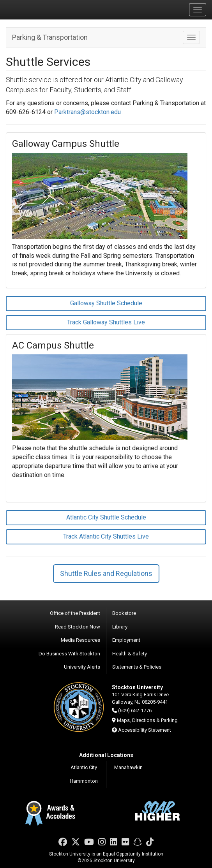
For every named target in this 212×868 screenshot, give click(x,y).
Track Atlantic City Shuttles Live (106, 536)
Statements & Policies (137, 667)
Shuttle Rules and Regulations (106, 573)
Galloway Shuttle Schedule (106, 303)
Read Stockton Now (78, 627)
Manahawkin (128, 767)
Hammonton (84, 781)
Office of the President (75, 613)
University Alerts (82, 667)
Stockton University (43, 9)
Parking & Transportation (50, 37)
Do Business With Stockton (69, 654)
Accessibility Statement (145, 730)
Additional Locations (106, 755)
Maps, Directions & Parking (147, 720)
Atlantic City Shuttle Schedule (106, 517)
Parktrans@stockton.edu (87, 112)
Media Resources (80, 640)
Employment (126, 640)
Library (120, 627)
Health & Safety (130, 654)
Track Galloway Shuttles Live (106, 322)
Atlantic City (84, 767)
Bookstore (124, 613)
